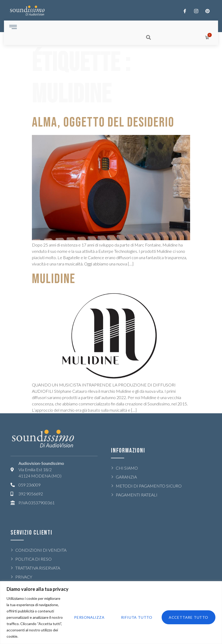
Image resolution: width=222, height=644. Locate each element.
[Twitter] (196, 11)
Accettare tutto (188, 617)
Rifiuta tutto (136, 617)
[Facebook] (185, 11)
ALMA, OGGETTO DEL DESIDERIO (103, 122)
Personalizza (88, 617)
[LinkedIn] (207, 11)
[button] (148, 37)
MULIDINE (54, 279)
